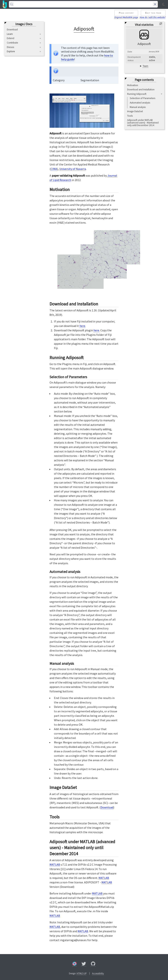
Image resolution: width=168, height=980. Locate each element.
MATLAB (55, 864)
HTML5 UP (82, 973)
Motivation (133, 85)
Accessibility (98, 973)
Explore (11, 51)
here (82, 326)
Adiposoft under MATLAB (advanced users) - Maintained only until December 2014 (143, 123)
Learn (10, 34)
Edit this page (153, 13)
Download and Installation (141, 90)
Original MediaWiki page (126, 17)
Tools (130, 116)
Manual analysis (138, 107)
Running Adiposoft (137, 94)
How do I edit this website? (153, 17)
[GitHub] (93, 964)
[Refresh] (161, 24)
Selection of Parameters (142, 98)
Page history (126, 13)
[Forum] (74, 964)
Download (12, 30)
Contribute (12, 43)
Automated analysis (140, 103)
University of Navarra (73, 169)
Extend (11, 38)
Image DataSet (135, 111)
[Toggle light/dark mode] (164, 4)
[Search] (83, 4)
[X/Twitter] (84, 964)
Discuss (10, 47)
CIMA (54, 169)
